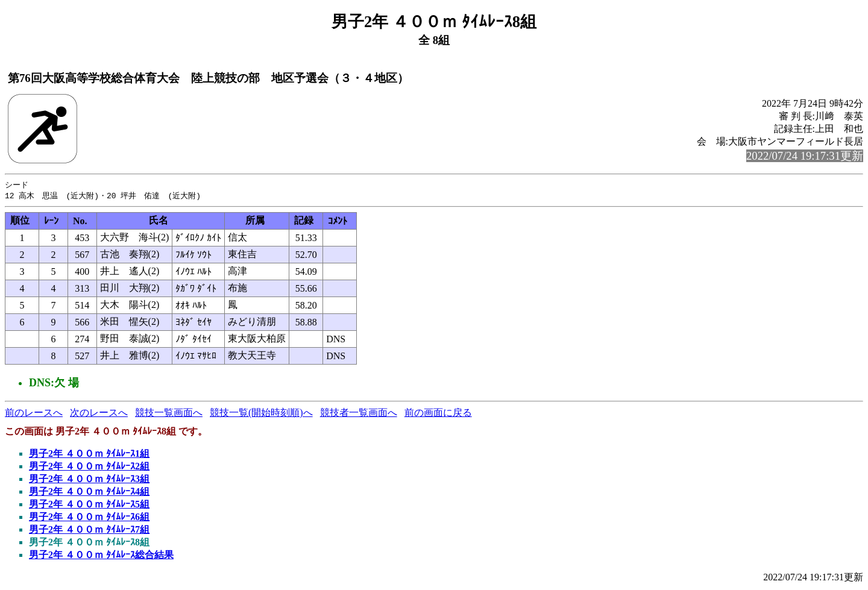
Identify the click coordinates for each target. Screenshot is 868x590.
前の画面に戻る (438, 414)
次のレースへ (99, 414)
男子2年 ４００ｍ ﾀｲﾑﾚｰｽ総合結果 (101, 556)
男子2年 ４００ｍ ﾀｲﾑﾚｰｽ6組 (89, 518)
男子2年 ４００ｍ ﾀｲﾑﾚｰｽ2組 (89, 467)
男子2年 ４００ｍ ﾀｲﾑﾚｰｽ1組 (89, 455)
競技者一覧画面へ (359, 414)
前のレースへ (34, 414)
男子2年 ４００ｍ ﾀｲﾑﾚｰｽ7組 (89, 531)
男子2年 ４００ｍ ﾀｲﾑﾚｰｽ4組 (89, 493)
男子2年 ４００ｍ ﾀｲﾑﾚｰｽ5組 (89, 505)
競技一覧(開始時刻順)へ (261, 414)
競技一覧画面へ (169, 414)
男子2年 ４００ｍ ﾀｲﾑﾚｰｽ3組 (89, 480)
